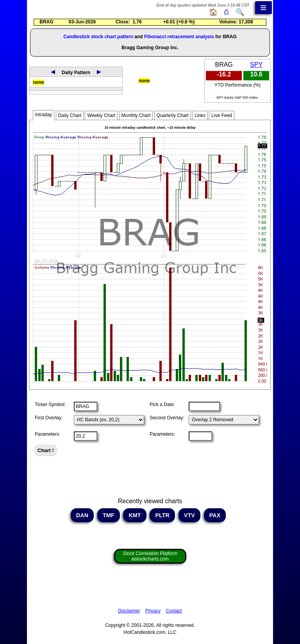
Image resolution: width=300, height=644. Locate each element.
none (38, 82)
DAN (82, 515)
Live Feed (222, 115)
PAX (215, 515)
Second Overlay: (167, 418)
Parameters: (47, 434)
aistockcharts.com (150, 556)
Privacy (153, 611)
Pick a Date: (162, 404)
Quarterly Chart (173, 115)
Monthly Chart (136, 115)
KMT (135, 515)
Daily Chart (70, 115)
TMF (109, 515)
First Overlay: (49, 418)
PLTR (162, 515)
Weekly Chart (101, 115)
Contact (174, 611)
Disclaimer (129, 611)
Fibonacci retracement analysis (179, 37)
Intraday (44, 115)
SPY (256, 65)
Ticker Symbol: (50, 404)
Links (200, 115)
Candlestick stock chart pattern (98, 37)
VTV (189, 515)
